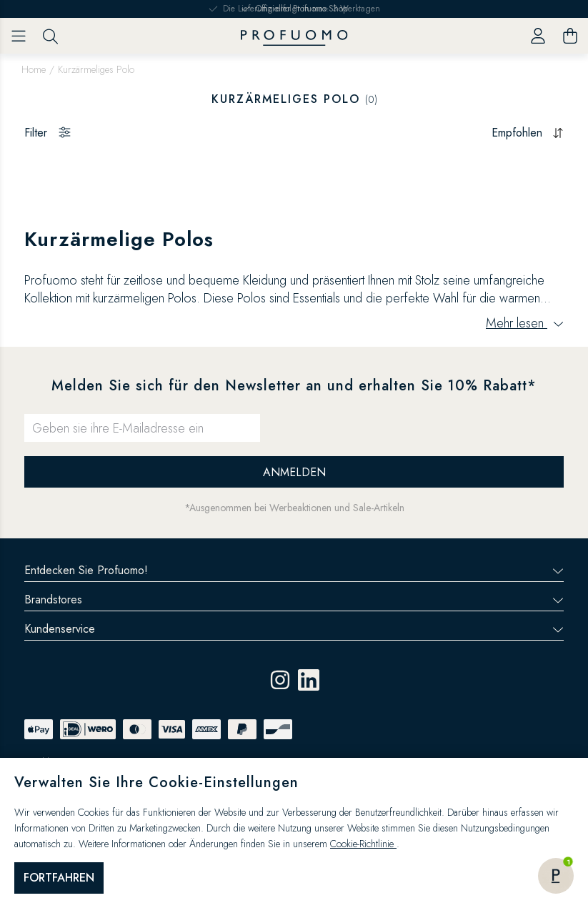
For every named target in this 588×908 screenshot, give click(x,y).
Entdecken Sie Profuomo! (294, 570)
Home (34, 69)
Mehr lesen (525, 323)
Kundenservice (294, 629)
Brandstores (294, 599)
